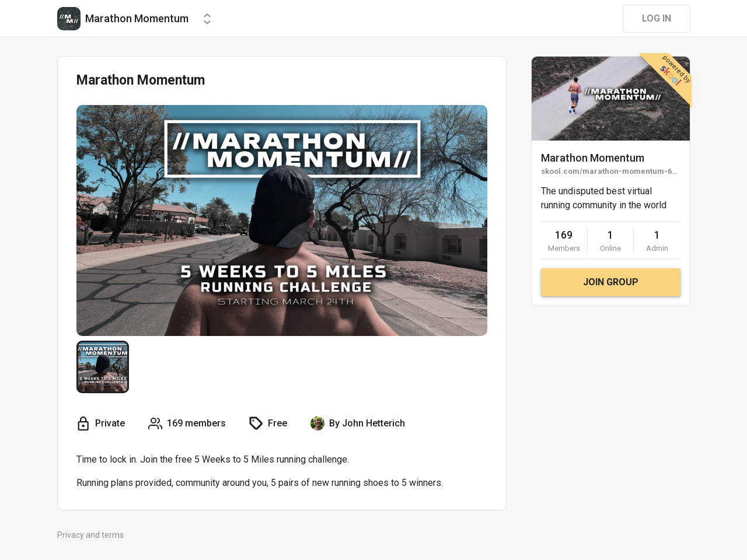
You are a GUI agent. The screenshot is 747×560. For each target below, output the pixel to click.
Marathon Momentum (593, 158)
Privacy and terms (90, 535)
